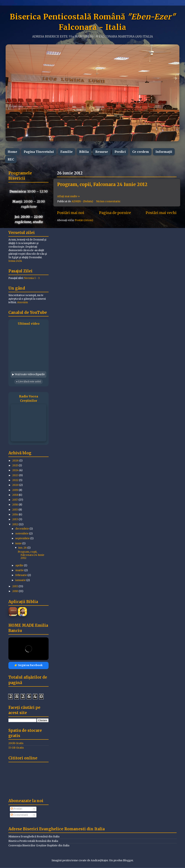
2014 (16, 515)
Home (12, 152)
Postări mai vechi (161, 213)
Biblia (84, 152)
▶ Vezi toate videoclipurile (28, 374)
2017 (15, 500)
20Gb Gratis (16, 743)
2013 (16, 519)
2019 (16, 490)
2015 (15, 510)
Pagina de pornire (115, 213)
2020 (16, 485)
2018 (16, 495)
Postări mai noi (71, 213)
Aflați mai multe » (68, 196)
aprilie (20, 565)
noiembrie (22, 534)
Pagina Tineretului (39, 152)
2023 (16, 475)
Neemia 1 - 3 (32, 278)
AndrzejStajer (99, 860)
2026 (16, 461)
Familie (67, 152)
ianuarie (21, 580)
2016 (16, 505)
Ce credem (141, 152)
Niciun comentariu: (109, 201)
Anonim (23, 302)
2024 (16, 470)
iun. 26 (23, 548)
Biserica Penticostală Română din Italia (33, 841)
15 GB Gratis (16, 748)
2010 (16, 591)
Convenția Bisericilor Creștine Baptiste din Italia (39, 846)
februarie (21, 575)
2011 (15, 586)
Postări (16, 809)
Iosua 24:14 (15, 261)
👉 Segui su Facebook (28, 665)
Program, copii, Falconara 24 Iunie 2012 (102, 184)
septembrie (23, 538)
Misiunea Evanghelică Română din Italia (34, 837)
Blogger (128, 860)
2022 (16, 480)
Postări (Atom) (84, 220)
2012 (16, 524)
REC (11, 159)
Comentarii (19, 815)
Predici (120, 152)
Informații (164, 152)
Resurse (102, 152)
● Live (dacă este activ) (28, 381)
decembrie (22, 529)
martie (20, 570)
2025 (16, 465)
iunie (19, 543)
